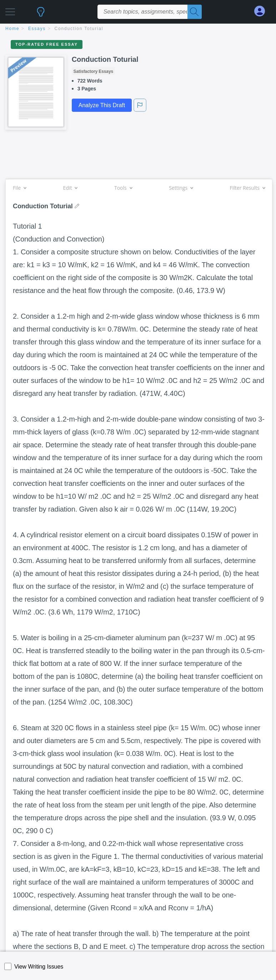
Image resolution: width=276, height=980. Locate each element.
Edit (70, 188)
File (19, 188)
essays (37, 29)
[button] (10, 10)
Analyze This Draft (102, 105)
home (12, 29)
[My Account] (262, 11)
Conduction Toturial (79, 29)
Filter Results (247, 188)
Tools (123, 188)
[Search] (195, 12)
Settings (181, 188)
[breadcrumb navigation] (138, 29)
